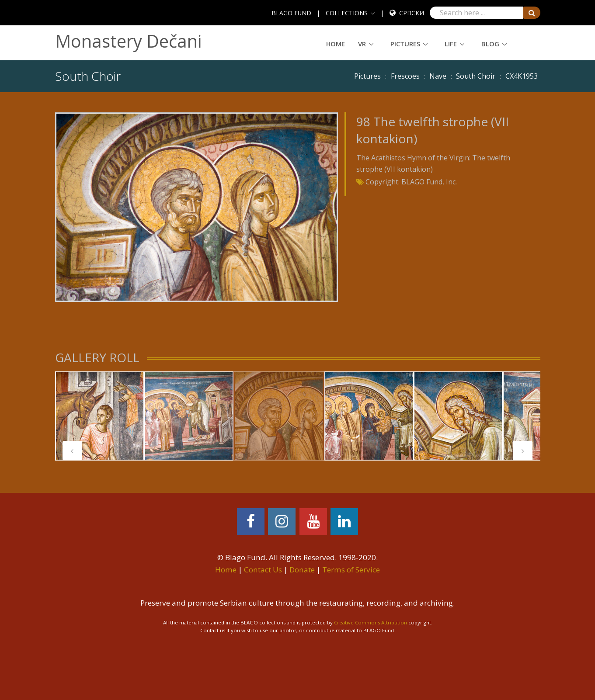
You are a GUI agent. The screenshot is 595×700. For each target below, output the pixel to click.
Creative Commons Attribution (371, 622)
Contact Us (263, 570)
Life (451, 44)
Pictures (405, 44)
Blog (490, 44)
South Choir (476, 76)
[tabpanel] (100, 416)
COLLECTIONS (347, 13)
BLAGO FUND (291, 13)
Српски (412, 13)
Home (336, 44)
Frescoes (405, 76)
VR (362, 44)
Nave (438, 76)
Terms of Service (351, 570)
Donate (302, 570)
